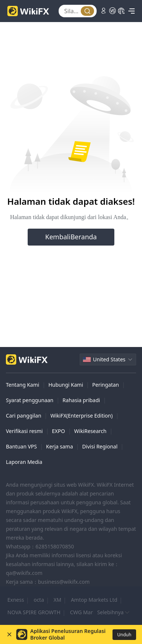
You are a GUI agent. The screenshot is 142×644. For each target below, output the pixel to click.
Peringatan (105, 385)
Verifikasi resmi (24, 431)
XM (57, 600)
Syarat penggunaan (30, 400)
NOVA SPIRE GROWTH (34, 612)
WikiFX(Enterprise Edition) (82, 416)
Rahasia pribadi (82, 400)
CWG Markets (86, 612)
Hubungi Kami (66, 385)
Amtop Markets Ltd (94, 600)
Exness (16, 600)
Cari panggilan (24, 416)
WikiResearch (90, 431)
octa (39, 600)
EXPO (58, 431)
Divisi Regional (100, 446)
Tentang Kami (22, 385)
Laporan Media (24, 462)
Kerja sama (60, 446)
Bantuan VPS (21, 446)
